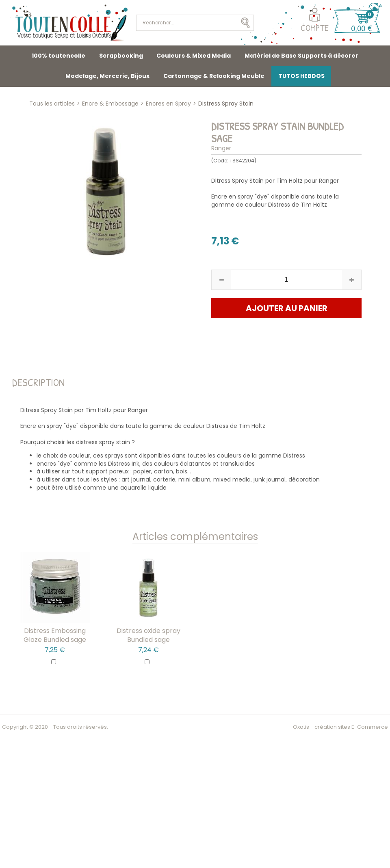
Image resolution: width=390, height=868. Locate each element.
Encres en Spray (168, 104)
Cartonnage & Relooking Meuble (214, 76)
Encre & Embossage (110, 104)
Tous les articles (52, 104)
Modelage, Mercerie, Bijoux (107, 76)
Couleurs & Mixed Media (194, 56)
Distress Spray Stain (226, 104)
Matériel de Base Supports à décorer (301, 56)
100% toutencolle (58, 56)
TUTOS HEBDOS (301, 76)
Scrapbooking (121, 56)
